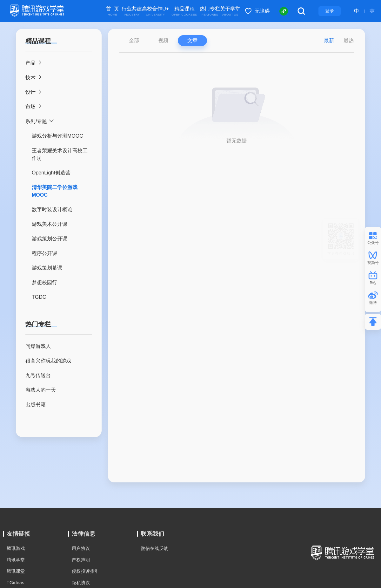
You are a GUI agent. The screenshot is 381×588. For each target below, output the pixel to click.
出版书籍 (36, 405)
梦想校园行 (44, 282)
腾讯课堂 (16, 571)
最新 (329, 40)
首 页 (112, 11)
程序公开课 (44, 253)
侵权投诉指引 (85, 571)
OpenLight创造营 (51, 173)
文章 (192, 40)
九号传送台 (38, 375)
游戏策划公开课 (50, 239)
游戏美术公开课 (50, 224)
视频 (163, 40)
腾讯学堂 (16, 560)
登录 (330, 11)
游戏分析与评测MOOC (57, 136)
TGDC (39, 297)
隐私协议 (81, 583)
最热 (349, 40)
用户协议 (81, 548)
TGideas (16, 583)
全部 (134, 40)
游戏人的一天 (41, 390)
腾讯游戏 (16, 548)
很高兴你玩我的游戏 (48, 361)
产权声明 (81, 560)
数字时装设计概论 (52, 209)
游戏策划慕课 (47, 268)
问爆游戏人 (38, 346)
